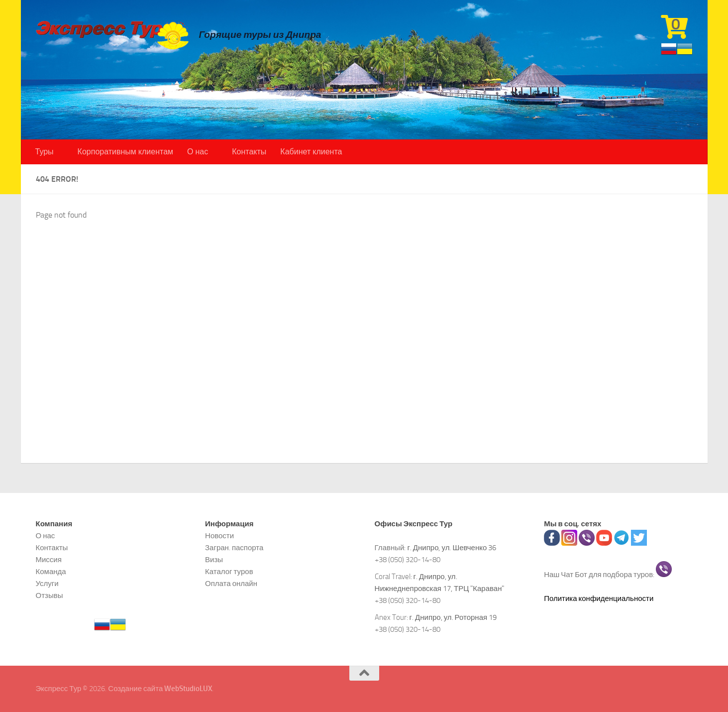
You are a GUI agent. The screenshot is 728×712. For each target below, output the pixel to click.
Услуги (47, 584)
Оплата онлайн (231, 584)
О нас (198, 152)
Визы (214, 560)
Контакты (249, 152)
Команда (51, 572)
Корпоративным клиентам (125, 152)
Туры (45, 152)
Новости (219, 536)
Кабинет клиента (311, 152)
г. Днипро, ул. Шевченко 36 (452, 548)
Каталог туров (229, 572)
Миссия (49, 560)
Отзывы (50, 595)
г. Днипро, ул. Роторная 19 (453, 617)
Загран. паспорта (234, 548)
